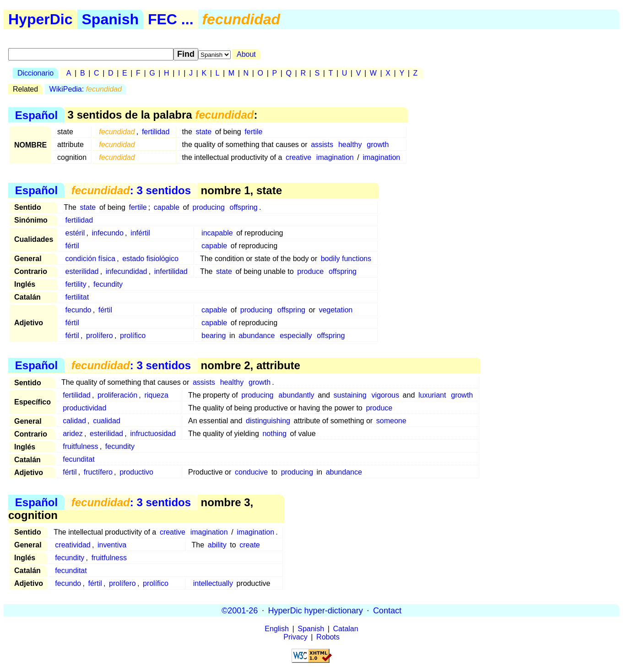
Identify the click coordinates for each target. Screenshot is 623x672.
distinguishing (268, 421)
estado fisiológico (150, 259)
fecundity (108, 284)
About (246, 54)
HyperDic (41, 19)
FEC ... (171, 19)
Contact (387, 610)
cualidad (107, 421)
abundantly (296, 395)
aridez (73, 434)
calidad (74, 421)
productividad (84, 408)
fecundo (79, 310)
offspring (244, 207)
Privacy (295, 637)
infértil (140, 233)
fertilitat (77, 297)
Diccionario (35, 73)
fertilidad (156, 132)
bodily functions (346, 259)
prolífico (133, 336)
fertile (253, 132)
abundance (257, 336)
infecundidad (127, 271)
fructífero (98, 472)
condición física (90, 259)
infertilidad (171, 271)
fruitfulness (80, 446)
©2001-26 (240, 610)
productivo (136, 472)
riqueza (156, 395)
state (203, 132)
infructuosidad (153, 434)
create (249, 545)
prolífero (100, 336)
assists (322, 145)
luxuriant (432, 395)
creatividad (73, 545)
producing (209, 207)
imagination (335, 157)
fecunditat (79, 459)
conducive (251, 472)
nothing (274, 434)
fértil (72, 246)
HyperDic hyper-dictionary (316, 610)
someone (391, 421)
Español (36, 115)
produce (310, 271)
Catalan (346, 629)
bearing (214, 336)
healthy (350, 145)
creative (298, 157)
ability (217, 545)
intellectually (213, 583)
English (276, 629)
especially (296, 336)
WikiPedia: (86, 89)
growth (378, 145)
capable (167, 207)
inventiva (112, 545)
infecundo (108, 233)
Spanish (110, 19)
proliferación (117, 395)
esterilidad (82, 271)
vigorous (385, 395)
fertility (76, 284)
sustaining (350, 395)
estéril (75, 233)
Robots (328, 637)
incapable (217, 233)
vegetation (336, 310)
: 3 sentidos (131, 190)
